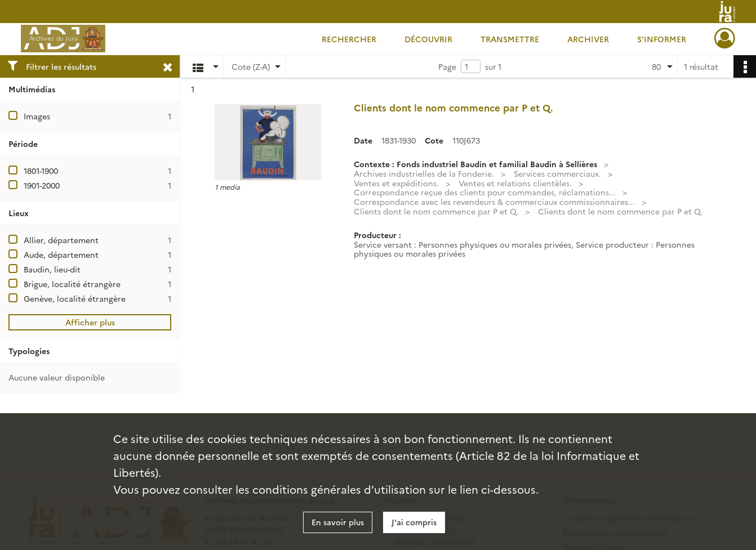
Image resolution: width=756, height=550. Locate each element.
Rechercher (349, 39)
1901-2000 (42, 185)
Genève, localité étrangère (75, 298)
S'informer (662, 39)
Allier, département (61, 240)
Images (37, 116)
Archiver (588, 39)
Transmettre (510, 39)
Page (447, 66)
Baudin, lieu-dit (52, 269)
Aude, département (61, 254)
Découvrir (428, 39)
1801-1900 (41, 171)
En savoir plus (338, 522)
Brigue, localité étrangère (72, 284)
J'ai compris (414, 522)
